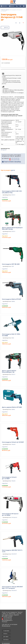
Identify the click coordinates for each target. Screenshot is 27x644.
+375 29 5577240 (14, 160)
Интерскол (4, 150)
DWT (13, 266)
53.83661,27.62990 (8, 616)
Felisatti (13, 444)
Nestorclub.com (7, 626)
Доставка (6, 637)
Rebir (13, 338)
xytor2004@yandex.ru (7, 620)
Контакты (6, 640)
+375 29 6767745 (14, 158)
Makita (13, 301)
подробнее (5, 197)
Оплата (5, 634)
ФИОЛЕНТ (14, 554)
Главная (3, 10)
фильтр (5, 27)
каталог (4, 6)
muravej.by (5, 622)
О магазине (6, 631)
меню (12, 6)
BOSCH (13, 195)
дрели (7, 10)
